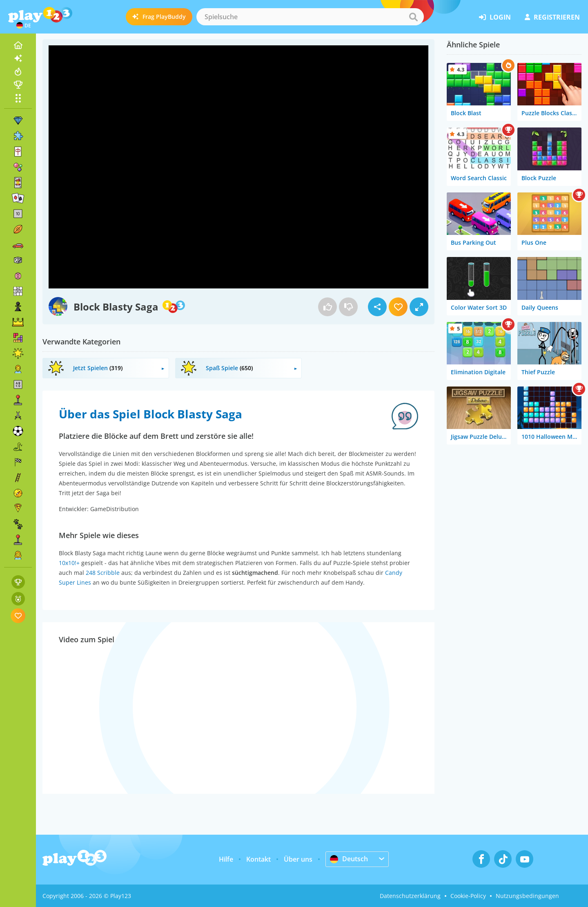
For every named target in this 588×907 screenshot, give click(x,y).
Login (495, 17)
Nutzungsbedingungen (527, 896)
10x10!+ (69, 563)
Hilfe (226, 859)
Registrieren (552, 17)
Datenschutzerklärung (410, 896)
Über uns (298, 859)
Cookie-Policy (468, 896)
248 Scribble (103, 573)
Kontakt (258, 859)
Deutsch (349, 859)
